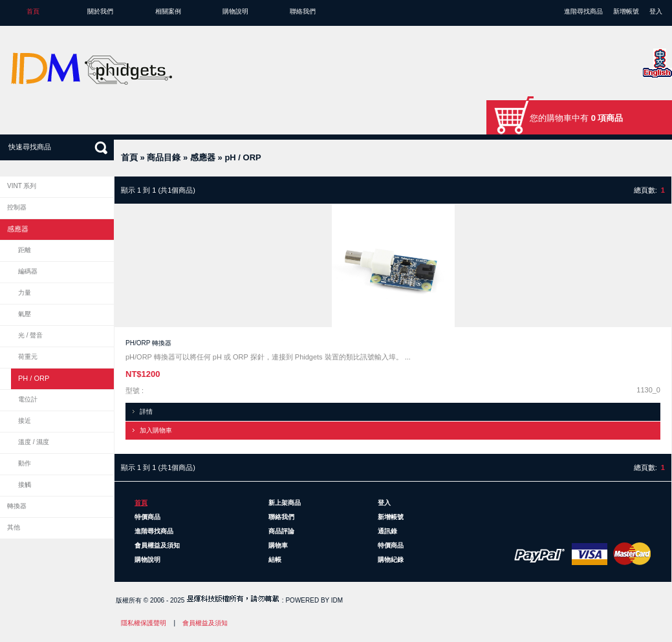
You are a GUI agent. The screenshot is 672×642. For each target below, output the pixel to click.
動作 (25, 463)
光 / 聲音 (30, 335)
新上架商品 (285, 503)
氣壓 (25, 314)
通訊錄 (387, 531)
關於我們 (100, 11)
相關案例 (168, 11)
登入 (656, 11)
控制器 (17, 207)
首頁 (33, 11)
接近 (25, 421)
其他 (14, 527)
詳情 (146, 412)
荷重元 (28, 357)
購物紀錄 (391, 560)
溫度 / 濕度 (34, 442)
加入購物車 (156, 430)
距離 (25, 250)
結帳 (275, 560)
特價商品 (147, 517)
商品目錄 (164, 157)
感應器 (203, 157)
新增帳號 (626, 11)
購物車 (278, 545)
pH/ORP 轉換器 (148, 343)
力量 (25, 293)
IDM (337, 600)
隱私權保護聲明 (144, 623)
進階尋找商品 (583, 11)
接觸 (25, 485)
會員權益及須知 (157, 545)
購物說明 (235, 11)
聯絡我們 (303, 11)
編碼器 (28, 271)
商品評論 (281, 531)
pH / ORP (243, 157)
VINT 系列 (22, 186)
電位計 (28, 399)
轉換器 (17, 506)
